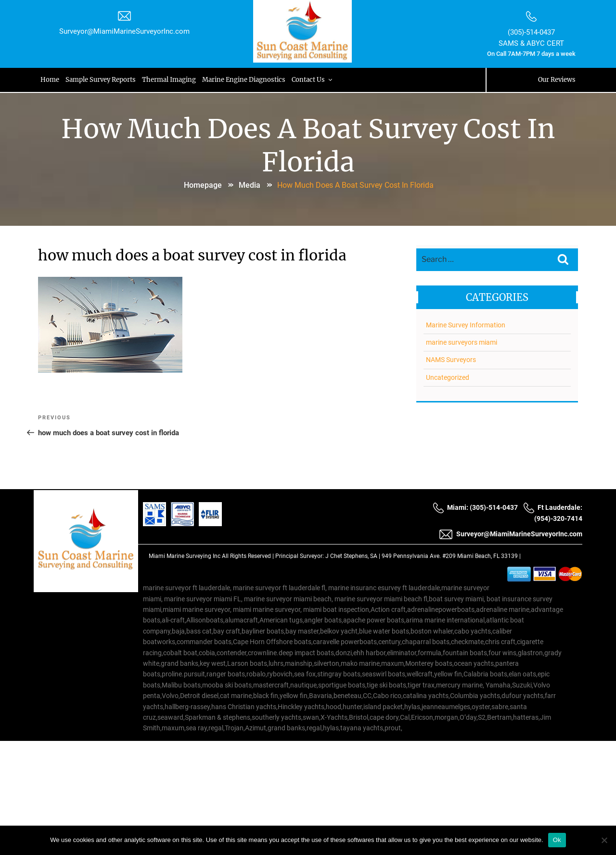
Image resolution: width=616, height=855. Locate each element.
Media (250, 185)
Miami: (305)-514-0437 (475, 507)
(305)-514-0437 (531, 32)
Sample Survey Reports (102, 80)
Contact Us (315, 80)
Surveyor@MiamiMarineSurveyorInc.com (125, 31)
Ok (557, 840)
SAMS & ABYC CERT (531, 43)
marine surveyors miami (461, 341)
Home (51, 80)
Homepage (203, 185)
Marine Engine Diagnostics (246, 80)
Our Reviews (556, 80)
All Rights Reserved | (249, 556)
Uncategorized (447, 376)
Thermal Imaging (171, 80)
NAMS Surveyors (450, 359)
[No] (604, 840)
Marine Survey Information (465, 324)
